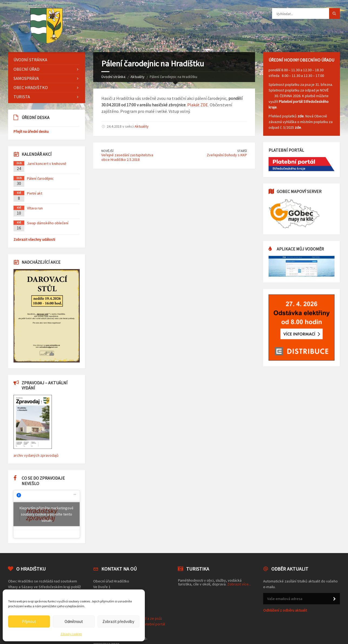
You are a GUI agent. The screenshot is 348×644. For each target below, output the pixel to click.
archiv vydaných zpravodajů (36, 455)
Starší (242, 151)
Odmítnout (74, 621)
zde (301, 116)
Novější (107, 151)
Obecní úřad (26, 69)
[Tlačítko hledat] (334, 13)
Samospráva (26, 78)
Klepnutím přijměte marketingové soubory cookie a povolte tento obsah (46, 514)
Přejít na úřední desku (31, 131)
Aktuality (138, 77)
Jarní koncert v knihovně (47, 164)
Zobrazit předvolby (118, 621)
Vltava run (35, 208)
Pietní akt (35, 193)
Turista (22, 97)
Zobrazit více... (239, 584)
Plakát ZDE (198, 105)
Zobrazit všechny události (34, 239)
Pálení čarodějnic (40, 178)
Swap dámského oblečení (48, 223)
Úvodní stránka (113, 77)
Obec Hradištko (31, 87)
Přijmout (29, 621)
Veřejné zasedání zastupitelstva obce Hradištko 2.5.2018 (127, 157)
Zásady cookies (71, 634)
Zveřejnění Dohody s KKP (227, 155)
